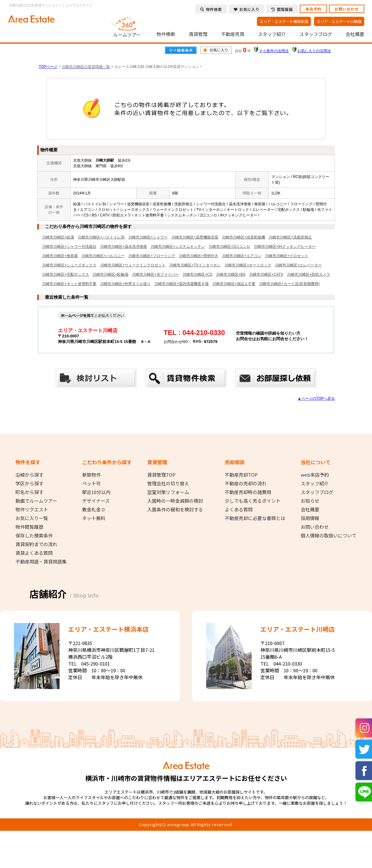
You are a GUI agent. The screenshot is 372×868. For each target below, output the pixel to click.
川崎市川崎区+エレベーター (298, 265)
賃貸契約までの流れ (36, 544)
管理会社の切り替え (168, 483)
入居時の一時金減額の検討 (175, 501)
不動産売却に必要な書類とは (255, 518)
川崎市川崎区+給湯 (58, 237)
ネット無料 (94, 518)
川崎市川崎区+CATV (266, 274)
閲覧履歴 (282, 9)
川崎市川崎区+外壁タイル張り (125, 284)
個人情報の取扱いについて (329, 536)
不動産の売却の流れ (246, 483)
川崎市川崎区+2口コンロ (229, 247)
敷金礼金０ (94, 510)
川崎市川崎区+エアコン (242, 256)
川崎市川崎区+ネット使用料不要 (69, 284)
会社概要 (355, 34)
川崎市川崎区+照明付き (199, 256)
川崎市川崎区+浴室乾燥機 (244, 237)
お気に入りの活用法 (314, 51)
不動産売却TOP (241, 475)
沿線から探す (29, 475)
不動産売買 (233, 34)
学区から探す (29, 483)
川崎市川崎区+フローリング (152, 256)
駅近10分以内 (96, 492)
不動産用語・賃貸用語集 (41, 562)
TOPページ (48, 67)
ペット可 (91, 483)
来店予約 (313, 9)
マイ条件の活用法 (274, 51)
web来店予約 (315, 475)
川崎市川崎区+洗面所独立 (290, 237)
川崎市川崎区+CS (197, 274)
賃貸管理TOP (161, 475)
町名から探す (29, 492)
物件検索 (166, 34)
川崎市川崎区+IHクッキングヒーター (285, 247)
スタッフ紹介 (272, 34)
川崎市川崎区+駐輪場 (111, 274)
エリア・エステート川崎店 (339, 21)
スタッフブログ (316, 34)
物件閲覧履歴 (29, 527)
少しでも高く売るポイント (253, 501)
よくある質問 (239, 510)
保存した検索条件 (34, 536)
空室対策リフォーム (168, 492)
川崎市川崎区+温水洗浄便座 (124, 247)
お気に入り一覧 (32, 518)
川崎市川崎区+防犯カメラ (309, 274)
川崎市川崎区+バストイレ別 (101, 237)
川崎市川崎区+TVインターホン (195, 265)
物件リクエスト (32, 510)
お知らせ (310, 501)
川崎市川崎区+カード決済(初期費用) (289, 284)
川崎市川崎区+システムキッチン (178, 247)
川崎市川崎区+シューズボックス (69, 265)
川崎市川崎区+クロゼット (287, 256)
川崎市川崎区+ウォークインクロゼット (133, 265)
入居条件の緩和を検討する (175, 510)
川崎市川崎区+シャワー (148, 237)
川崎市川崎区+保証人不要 (234, 284)
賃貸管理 (198, 34)
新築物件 (91, 475)
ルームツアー (127, 26)
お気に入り (247, 9)
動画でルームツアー (36, 501)
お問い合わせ (347, 9)
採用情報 (310, 518)
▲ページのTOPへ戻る (316, 398)
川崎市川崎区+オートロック (248, 265)
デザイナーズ (96, 501)
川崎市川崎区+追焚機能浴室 (195, 237)
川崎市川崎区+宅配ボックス (66, 274)
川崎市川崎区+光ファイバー (155, 274)
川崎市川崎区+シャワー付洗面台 (69, 247)
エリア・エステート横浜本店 (284, 21)
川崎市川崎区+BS (231, 274)
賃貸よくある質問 (34, 553)
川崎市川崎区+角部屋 (60, 256)
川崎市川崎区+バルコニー (103, 256)
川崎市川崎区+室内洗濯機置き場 (182, 284)
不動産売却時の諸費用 (248, 492)
